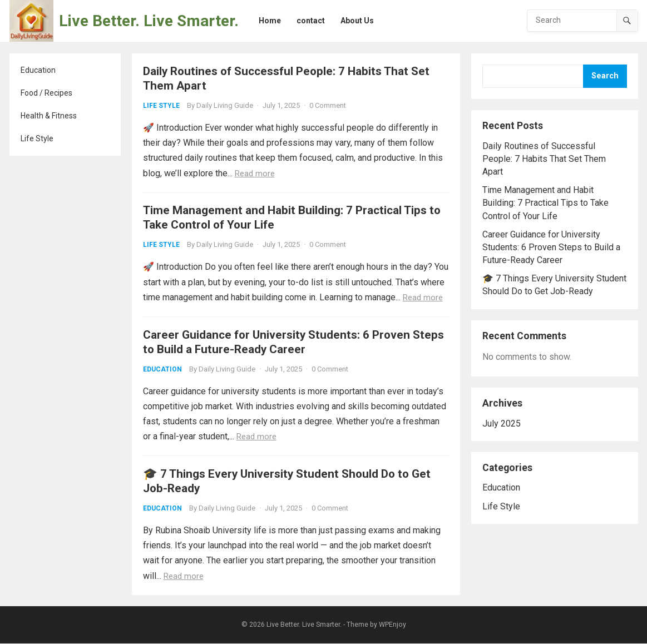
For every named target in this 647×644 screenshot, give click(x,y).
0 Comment (328, 105)
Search (605, 76)
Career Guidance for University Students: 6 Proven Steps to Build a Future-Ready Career (551, 247)
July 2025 (502, 423)
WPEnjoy (392, 625)
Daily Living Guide (225, 105)
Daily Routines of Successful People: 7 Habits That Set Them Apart (544, 159)
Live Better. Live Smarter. (149, 21)
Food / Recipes (46, 93)
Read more (255, 174)
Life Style (37, 138)
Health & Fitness (49, 116)
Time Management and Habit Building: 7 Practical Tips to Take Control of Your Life (545, 203)
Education (38, 70)
